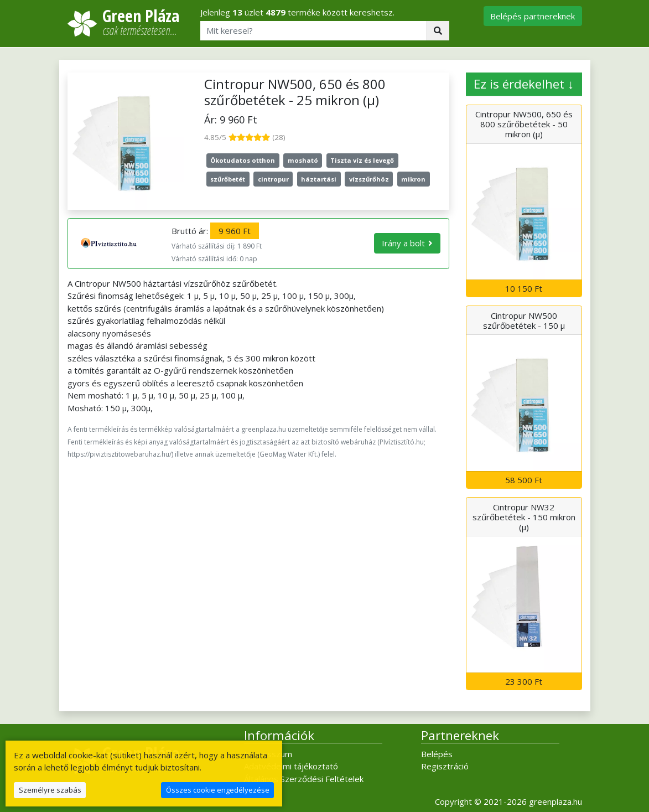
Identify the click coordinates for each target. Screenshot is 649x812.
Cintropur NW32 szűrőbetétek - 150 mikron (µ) (524, 517)
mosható (303, 160)
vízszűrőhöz (369, 179)
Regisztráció (445, 766)
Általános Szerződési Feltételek (304, 779)
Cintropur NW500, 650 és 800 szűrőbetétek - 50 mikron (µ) (524, 124)
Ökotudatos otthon (243, 160)
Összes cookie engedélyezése (218, 790)
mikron (413, 179)
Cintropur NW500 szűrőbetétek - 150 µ (524, 320)
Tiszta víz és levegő (362, 160)
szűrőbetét (228, 179)
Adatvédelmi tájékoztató (291, 766)
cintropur (273, 179)
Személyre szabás (50, 790)
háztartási (319, 179)
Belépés (437, 754)
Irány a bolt (403, 243)
